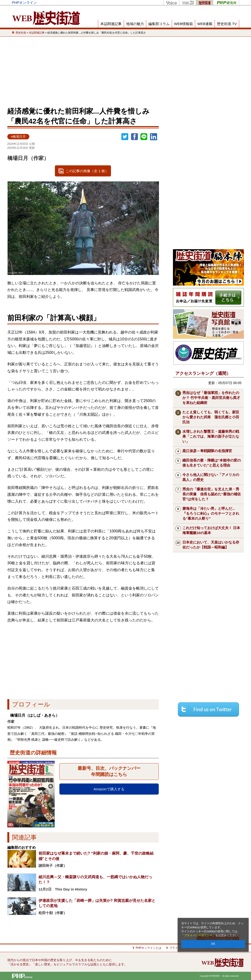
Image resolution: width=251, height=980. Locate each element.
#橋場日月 (18, 137)
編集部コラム (159, 24)
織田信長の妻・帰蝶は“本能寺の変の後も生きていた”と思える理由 (212, 463)
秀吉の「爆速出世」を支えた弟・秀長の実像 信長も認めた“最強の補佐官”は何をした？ (212, 494)
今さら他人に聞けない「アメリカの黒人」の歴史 (211, 477)
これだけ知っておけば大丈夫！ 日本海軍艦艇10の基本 (211, 530)
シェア (134, 137)
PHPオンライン (25, 2)
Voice (171, 2)
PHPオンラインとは (149, 948)
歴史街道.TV (227, 24)
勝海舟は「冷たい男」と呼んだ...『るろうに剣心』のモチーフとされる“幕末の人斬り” (211, 513)
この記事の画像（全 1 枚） (87, 171)
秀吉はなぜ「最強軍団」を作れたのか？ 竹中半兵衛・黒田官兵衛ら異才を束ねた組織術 (211, 398)
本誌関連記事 (111, 24)
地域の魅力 (135, 24)
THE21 (187, 2)
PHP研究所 (226, 2)
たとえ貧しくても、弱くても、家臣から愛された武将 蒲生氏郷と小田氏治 (211, 417)
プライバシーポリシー (198, 935)
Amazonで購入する (109, 789)
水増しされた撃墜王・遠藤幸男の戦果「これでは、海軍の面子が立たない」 (211, 436)
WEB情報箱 (183, 24)
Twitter (125, 137)
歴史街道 (204, 2)
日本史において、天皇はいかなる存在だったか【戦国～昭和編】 (211, 545)
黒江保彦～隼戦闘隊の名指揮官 (207, 451)
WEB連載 (205, 24)
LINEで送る (144, 137)
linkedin (154, 137)
